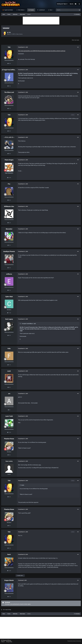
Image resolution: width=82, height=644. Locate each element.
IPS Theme (3, 640)
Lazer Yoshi (9, 416)
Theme (3, 642)
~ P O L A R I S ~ (9, 137)
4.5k (9, 268)
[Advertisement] (41, 21)
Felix (9, 349)
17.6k (9, 313)
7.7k (9, 365)
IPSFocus (9, 640)
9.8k (9, 154)
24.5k (9, 178)
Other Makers (21, 10)
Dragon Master (9, 580)
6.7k (9, 108)
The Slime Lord (9, 92)
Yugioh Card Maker (8, 10)
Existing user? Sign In (63, 4)
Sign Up (71, 4)
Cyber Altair (9, 297)
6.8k (9, 63)
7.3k (9, 290)
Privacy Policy (9, 642)
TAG (10, 32)
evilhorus (9, 274)
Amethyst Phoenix (9, 251)
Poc (9, 184)
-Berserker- (9, 229)
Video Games (19, 34)
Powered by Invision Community (74, 641)
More (51, 10)
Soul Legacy (9, 319)
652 (9, 387)
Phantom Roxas (9, 439)
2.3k (9, 223)
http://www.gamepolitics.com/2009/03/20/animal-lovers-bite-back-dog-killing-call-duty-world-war (42, 51)
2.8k (9, 200)
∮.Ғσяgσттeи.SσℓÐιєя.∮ (9, 70)
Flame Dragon (9, 160)
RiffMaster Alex (9, 206)
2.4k (9, 597)
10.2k (9, 432)
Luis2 (9, 371)
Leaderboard (42, 10)
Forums (32, 10)
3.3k (9, 86)
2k (9, 410)
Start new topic (76, 40)
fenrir (9, 554)
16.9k (9, 571)
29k (9, 455)
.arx (9, 394)
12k (9, 245)
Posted (23, 47)
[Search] (63, 10)
